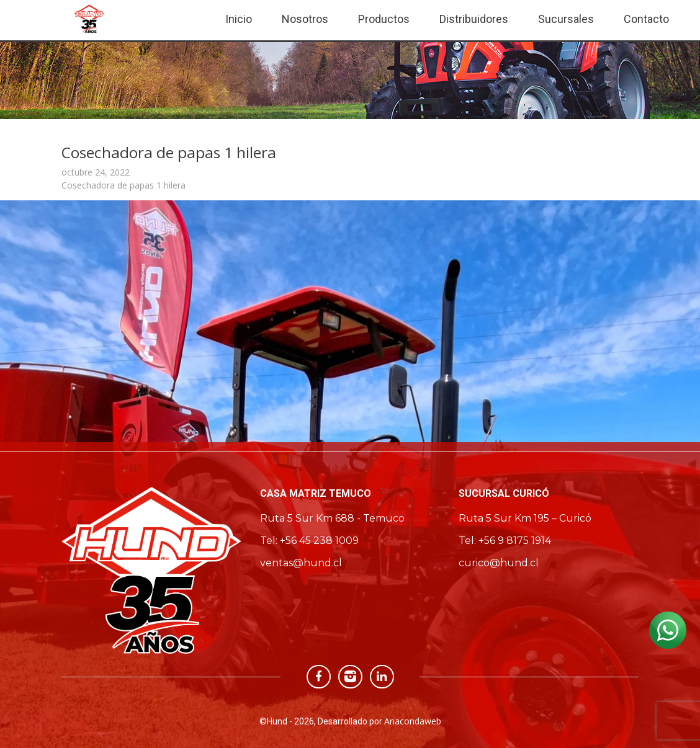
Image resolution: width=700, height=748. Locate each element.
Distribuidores (474, 19)
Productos (384, 19)
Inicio (239, 19)
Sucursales (566, 19)
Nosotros (305, 19)
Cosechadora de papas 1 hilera (123, 185)
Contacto (646, 19)
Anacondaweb (413, 721)
